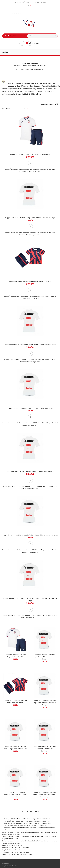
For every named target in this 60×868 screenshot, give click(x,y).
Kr (29, 6)
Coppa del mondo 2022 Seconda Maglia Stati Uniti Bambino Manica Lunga (30, 309)
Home (18, 70)
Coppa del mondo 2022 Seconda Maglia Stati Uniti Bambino (30, 254)
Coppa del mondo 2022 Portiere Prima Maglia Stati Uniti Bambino (30, 363)
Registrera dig (19, 2)
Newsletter (6, 828)
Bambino (25, 70)
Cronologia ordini (8, 822)
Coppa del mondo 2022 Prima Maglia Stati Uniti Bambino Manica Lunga (30, 200)
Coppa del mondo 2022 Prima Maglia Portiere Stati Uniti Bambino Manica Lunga (30, 472)
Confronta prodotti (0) (49, 104)
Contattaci (6, 803)
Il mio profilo (6, 818)
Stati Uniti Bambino (37, 70)
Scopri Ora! (43, 66)
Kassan (43, 2)
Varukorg (36, 2)
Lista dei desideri (8, 825)
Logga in (28, 2)
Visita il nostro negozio (10, 856)
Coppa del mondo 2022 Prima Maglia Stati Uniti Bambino (30, 145)
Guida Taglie (7, 807)
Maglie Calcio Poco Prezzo (34, 862)
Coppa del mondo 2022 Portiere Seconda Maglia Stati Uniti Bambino (30, 418)
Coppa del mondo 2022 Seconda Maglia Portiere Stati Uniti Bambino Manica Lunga (30, 528)
